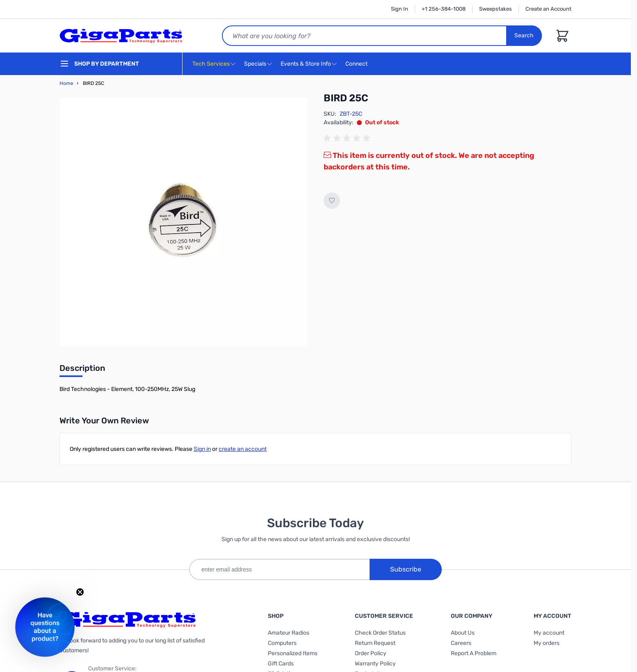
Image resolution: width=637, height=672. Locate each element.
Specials (255, 64)
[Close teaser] (80, 592)
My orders (547, 643)
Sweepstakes (495, 9)
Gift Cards (281, 664)
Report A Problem (474, 653)
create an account (243, 449)
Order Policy (371, 653)
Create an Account (548, 9)
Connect (357, 64)
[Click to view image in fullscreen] (183, 222)
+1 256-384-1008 (444, 9)
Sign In (400, 9)
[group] (348, 138)
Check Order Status (380, 633)
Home (66, 83)
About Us (463, 633)
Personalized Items (293, 653)
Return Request (375, 643)
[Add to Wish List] (332, 201)
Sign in (202, 449)
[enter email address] (279, 569)
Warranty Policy (375, 664)
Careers (461, 643)
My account (549, 633)
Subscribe (406, 569)
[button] (45, 627)
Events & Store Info (306, 64)
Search (524, 35)
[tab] (82, 370)
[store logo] (121, 36)
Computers (282, 643)
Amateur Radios (289, 633)
